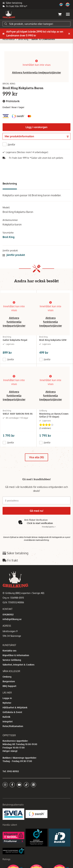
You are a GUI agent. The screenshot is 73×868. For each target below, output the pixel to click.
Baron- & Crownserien (43, 39)
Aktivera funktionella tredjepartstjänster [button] (36, 73)
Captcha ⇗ (49, 527)
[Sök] (36, 24)
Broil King (23, 39)
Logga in (7, 698)
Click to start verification (40, 523)
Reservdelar (9, 39)
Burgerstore (9, 681)
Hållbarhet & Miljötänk (15, 707)
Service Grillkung (12, 660)
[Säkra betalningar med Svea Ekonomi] (13, 814)
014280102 (8, 614)
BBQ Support (9, 686)
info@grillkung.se (12, 619)
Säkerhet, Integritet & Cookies (18, 665)
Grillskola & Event (12, 712)
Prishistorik (11, 101)
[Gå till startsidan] (9, 14)
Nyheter (7, 703)
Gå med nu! (36, 511)
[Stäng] (69, 34)
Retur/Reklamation (13, 726)
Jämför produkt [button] (14, 255)
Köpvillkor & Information (16, 655)
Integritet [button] (8, 721)
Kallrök (6, 717)
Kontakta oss (9, 651)
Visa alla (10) (36, 457)
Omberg (7, 677)
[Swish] (36, 814)
